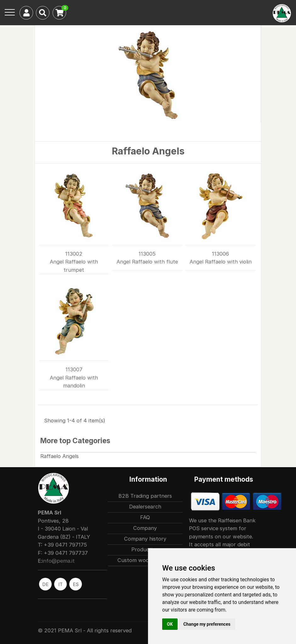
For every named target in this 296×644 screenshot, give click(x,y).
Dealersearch (145, 507)
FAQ (145, 517)
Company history (145, 539)
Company (145, 528)
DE (45, 584)
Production (145, 549)
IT (60, 584)
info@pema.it (58, 561)
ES (76, 584)
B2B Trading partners (145, 496)
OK (170, 624)
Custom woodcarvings (145, 560)
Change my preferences (207, 624)
